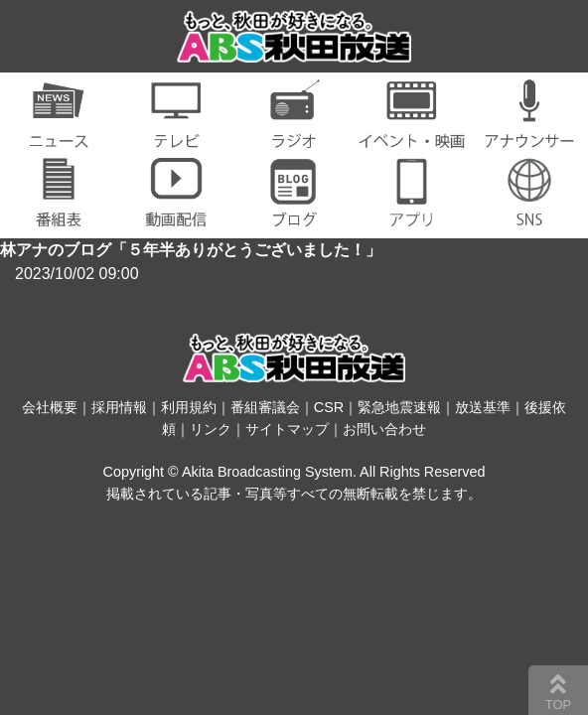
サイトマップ (287, 429)
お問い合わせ (384, 429)
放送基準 (483, 407)
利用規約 (189, 407)
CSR (329, 407)
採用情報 (119, 407)
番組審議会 (265, 407)
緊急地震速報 (399, 407)
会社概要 (50, 407)
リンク (211, 429)
